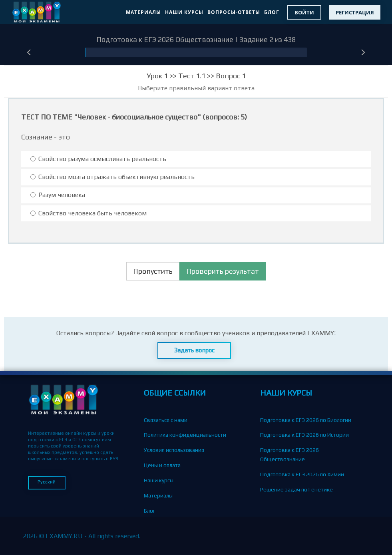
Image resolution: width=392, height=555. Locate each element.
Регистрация (355, 12)
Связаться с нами (166, 420)
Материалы (143, 12)
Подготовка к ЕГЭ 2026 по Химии (302, 474)
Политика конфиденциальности (185, 435)
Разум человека (58, 195)
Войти (304, 12)
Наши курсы (184, 12)
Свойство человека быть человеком (89, 213)
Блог (272, 12)
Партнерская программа (175, 541)
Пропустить (153, 271)
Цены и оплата (162, 465)
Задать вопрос (194, 350)
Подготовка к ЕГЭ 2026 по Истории (304, 435)
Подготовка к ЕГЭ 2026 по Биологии (306, 420)
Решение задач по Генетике (296, 489)
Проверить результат (223, 271)
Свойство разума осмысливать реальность (98, 159)
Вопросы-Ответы (234, 12)
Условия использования (174, 450)
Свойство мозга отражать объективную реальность (112, 177)
